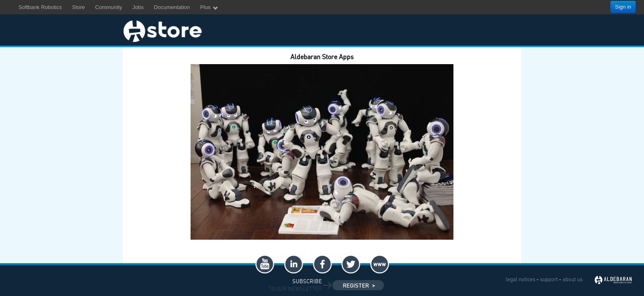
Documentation (172, 7)
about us (573, 279)
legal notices (520, 279)
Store (79, 7)
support (549, 279)
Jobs (138, 7)
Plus (209, 8)
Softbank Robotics (40, 7)
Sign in (623, 7)
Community (109, 7)
